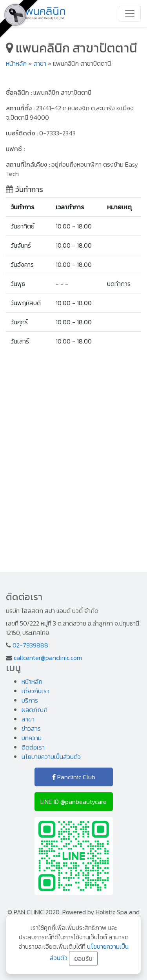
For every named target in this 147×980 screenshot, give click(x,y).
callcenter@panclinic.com (48, 658)
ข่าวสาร (31, 728)
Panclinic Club (74, 777)
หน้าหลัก (16, 63)
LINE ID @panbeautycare (73, 802)
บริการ (30, 700)
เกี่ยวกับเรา (35, 691)
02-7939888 (30, 645)
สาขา (40, 63)
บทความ (32, 738)
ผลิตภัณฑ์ (34, 710)
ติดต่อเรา (33, 747)
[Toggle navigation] (130, 14)
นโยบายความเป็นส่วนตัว (51, 757)
